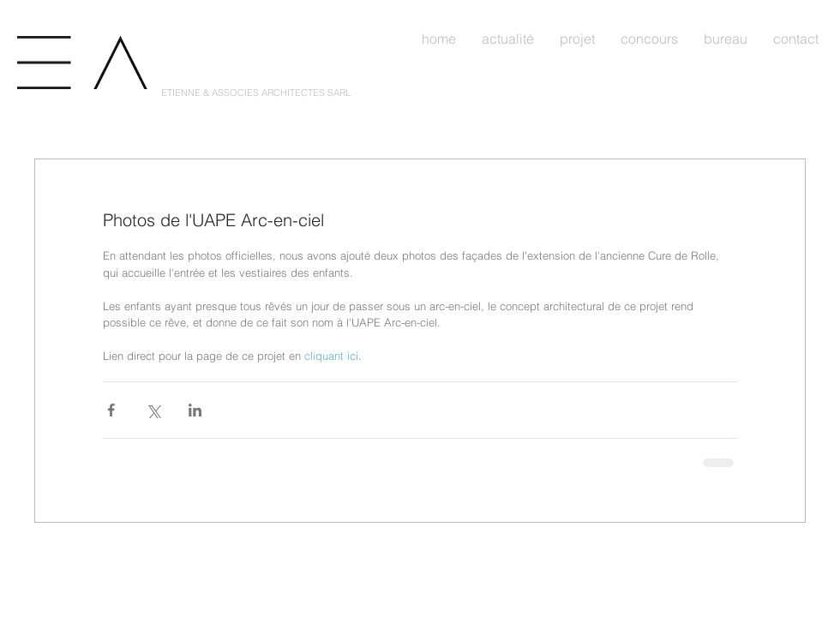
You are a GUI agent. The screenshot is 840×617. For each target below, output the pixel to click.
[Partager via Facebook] (111, 410)
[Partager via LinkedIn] (195, 410)
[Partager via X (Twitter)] (153, 410)
